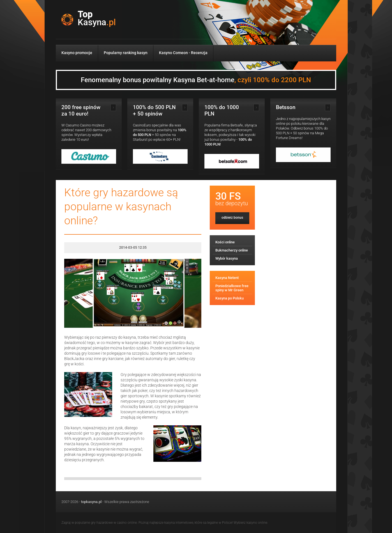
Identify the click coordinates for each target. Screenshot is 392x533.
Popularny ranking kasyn (126, 53)
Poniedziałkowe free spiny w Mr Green (232, 288)
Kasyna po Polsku (230, 298)
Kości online (225, 242)
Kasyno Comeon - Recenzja (183, 53)
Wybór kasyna (227, 258)
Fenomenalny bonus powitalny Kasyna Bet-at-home (196, 80)
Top (97, 19)
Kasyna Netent (227, 278)
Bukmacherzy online (232, 250)
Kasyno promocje (77, 53)
